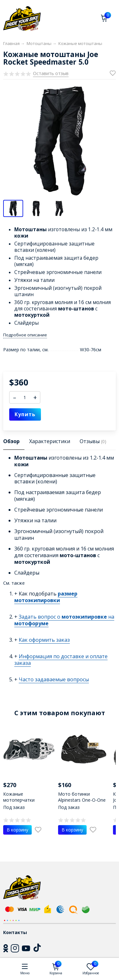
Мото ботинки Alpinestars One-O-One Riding (82, 800)
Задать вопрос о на (64, 620)
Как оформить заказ (44, 640)
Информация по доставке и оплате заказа (61, 660)
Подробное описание (25, 335)
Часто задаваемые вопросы (54, 679)
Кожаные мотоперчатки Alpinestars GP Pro (22, 800)
